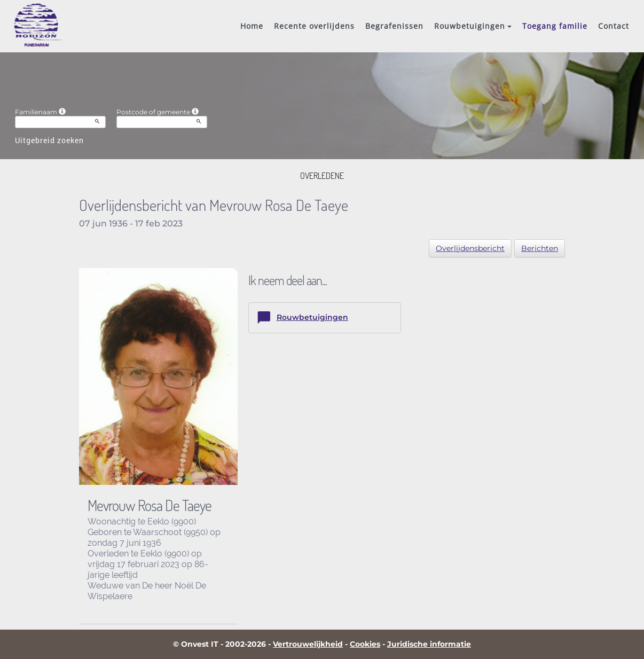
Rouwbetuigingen (473, 26)
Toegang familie (555, 26)
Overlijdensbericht (470, 248)
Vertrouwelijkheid (308, 644)
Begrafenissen (394, 26)
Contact (614, 26)
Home (252, 26)
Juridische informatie (429, 644)
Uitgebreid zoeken (49, 140)
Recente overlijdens (314, 26)
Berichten (540, 248)
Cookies (365, 644)
